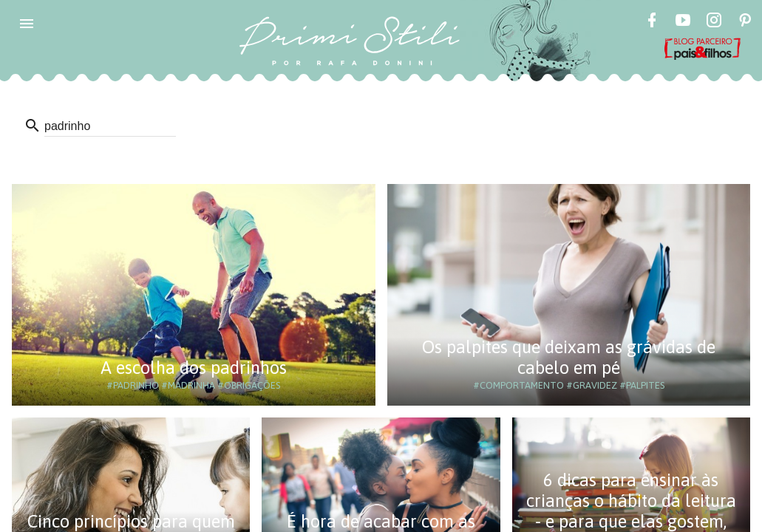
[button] (27, 24)
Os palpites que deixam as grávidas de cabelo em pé (569, 357)
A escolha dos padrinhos (194, 368)
